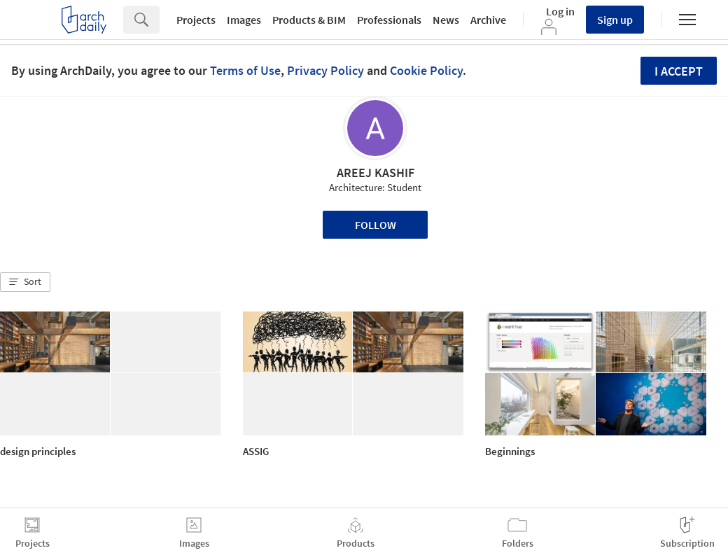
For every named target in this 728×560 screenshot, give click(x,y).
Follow (376, 225)
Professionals (389, 20)
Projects (196, 20)
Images (244, 20)
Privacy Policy (325, 70)
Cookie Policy (426, 70)
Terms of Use (245, 70)
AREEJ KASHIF (376, 173)
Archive (488, 20)
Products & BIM (309, 20)
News (446, 20)
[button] (25, 282)
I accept (679, 71)
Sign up (615, 20)
